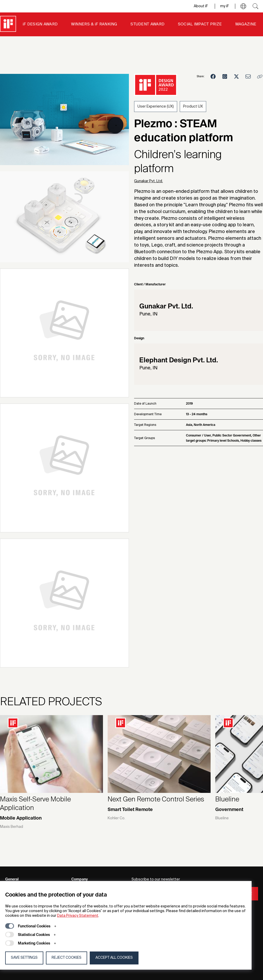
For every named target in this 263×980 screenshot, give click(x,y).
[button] (243, 6)
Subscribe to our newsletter (156, 879)
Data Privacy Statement (78, 916)
